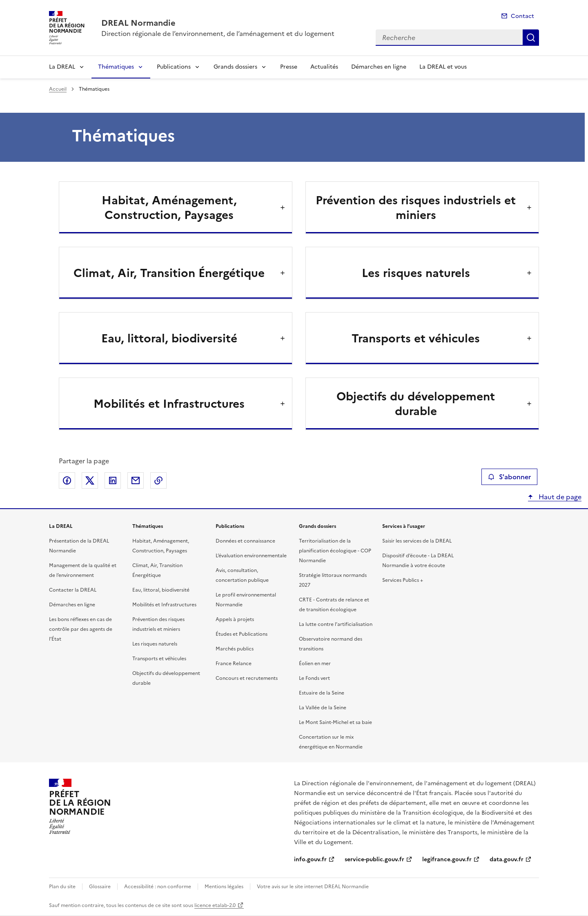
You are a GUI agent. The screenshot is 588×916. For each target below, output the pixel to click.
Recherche (531, 38)
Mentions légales (224, 887)
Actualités (324, 67)
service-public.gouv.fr (374, 859)
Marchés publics (235, 649)
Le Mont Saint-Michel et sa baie (335, 722)
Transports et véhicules (159, 659)
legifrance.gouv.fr (447, 859)
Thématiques (116, 67)
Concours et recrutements (247, 678)
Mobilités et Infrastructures (164, 605)
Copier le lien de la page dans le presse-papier (158, 480)
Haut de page (559, 497)
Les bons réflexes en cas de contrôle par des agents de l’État (81, 629)
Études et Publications (242, 634)
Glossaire (100, 887)
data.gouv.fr (507, 859)
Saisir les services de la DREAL (417, 541)
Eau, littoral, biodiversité (161, 590)
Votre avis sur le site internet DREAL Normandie (313, 887)
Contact (522, 16)
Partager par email (136, 480)
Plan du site (62, 887)
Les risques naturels (155, 644)
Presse (289, 67)
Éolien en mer (315, 664)
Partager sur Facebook (67, 480)
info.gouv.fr (310, 859)
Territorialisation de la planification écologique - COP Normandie (335, 551)
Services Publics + (403, 580)
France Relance (234, 664)
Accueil (58, 89)
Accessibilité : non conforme (158, 887)
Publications (174, 67)
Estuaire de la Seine (322, 693)
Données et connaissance (245, 541)
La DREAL (62, 67)
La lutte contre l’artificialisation (336, 624)
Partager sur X (90, 480)
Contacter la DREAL (73, 590)
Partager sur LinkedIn (113, 480)
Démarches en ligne (379, 67)
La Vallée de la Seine (323, 708)
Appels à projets (235, 619)
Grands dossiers (235, 67)
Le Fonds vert (314, 678)
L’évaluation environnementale (251, 556)
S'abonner (509, 477)
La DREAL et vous (443, 67)
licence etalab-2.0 (215, 905)
